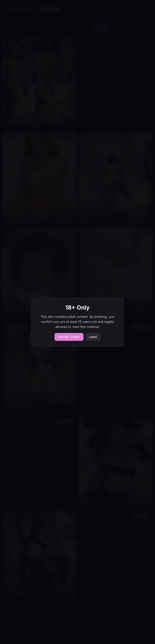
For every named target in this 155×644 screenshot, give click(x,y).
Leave (93, 337)
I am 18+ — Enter (69, 337)
